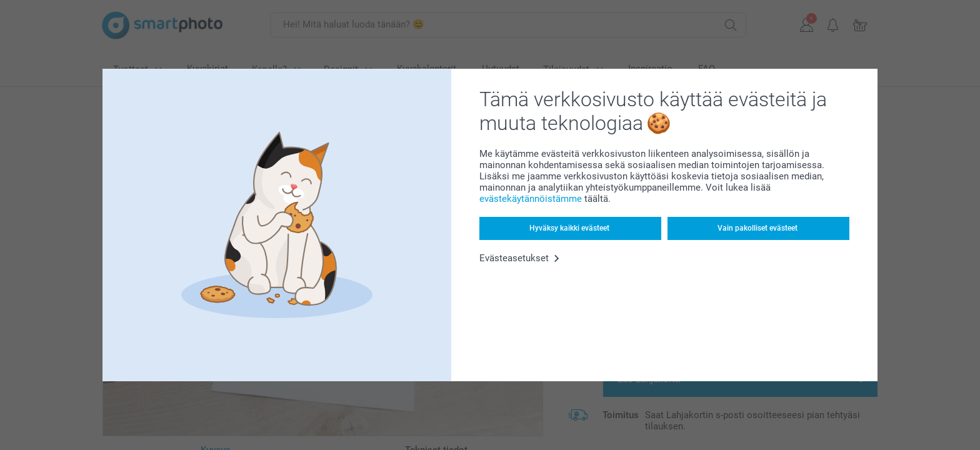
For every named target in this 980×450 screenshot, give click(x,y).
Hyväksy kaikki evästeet (569, 228)
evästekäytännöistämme (531, 199)
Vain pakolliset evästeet (757, 228)
